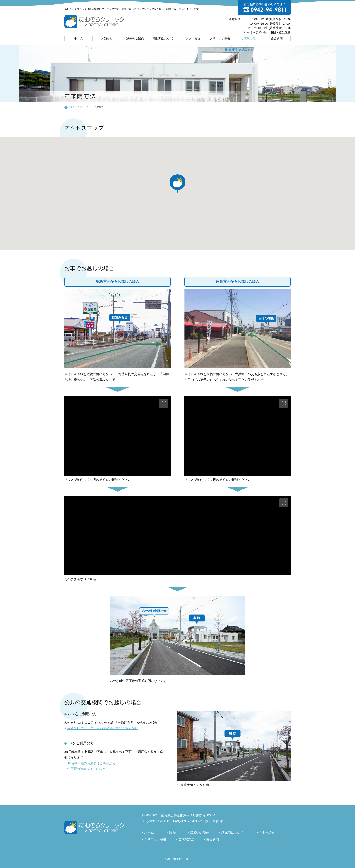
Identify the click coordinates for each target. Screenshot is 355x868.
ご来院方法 (248, 38)
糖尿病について (163, 38)
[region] (118, 436)
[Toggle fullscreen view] (164, 403)
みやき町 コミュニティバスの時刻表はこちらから (103, 728)
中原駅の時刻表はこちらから (88, 769)
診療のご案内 (135, 38)
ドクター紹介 (192, 38)
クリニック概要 (220, 38)
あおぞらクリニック (79, 107)
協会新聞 (277, 38)
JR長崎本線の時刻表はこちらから (91, 763)
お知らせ (107, 38)
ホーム (78, 38)
